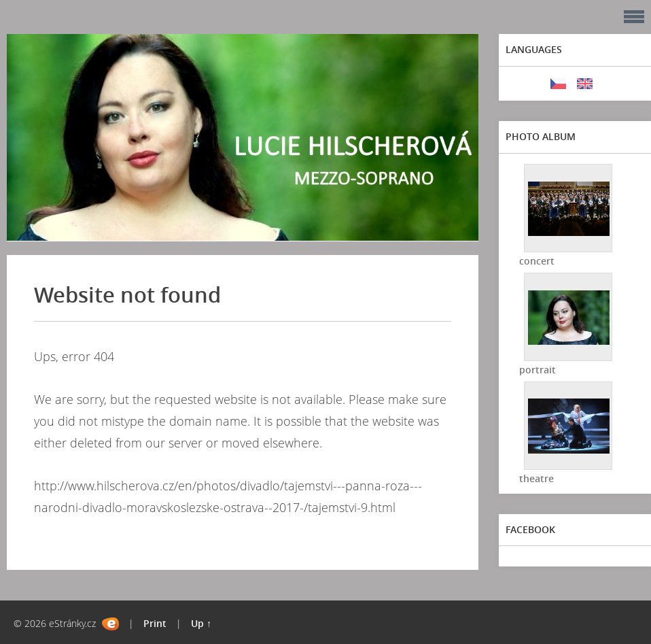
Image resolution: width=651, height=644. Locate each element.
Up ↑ (201, 623)
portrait (538, 370)
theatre (536, 478)
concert (537, 261)
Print (155, 623)
